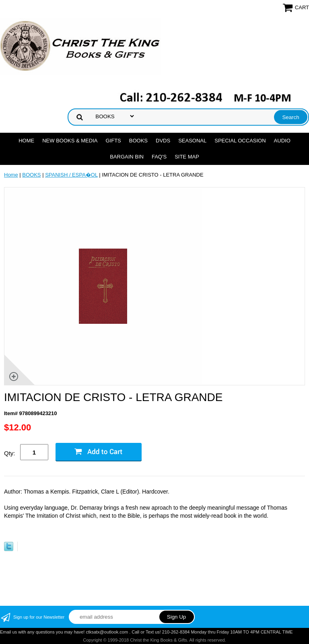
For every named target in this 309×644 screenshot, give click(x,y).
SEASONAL (192, 141)
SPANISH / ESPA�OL (71, 175)
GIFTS (113, 141)
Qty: (10, 453)
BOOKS (138, 141)
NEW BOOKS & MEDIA (70, 141)
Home (26, 141)
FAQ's (159, 157)
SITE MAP (187, 157)
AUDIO (282, 141)
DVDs (163, 141)
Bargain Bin (127, 157)
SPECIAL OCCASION (240, 141)
